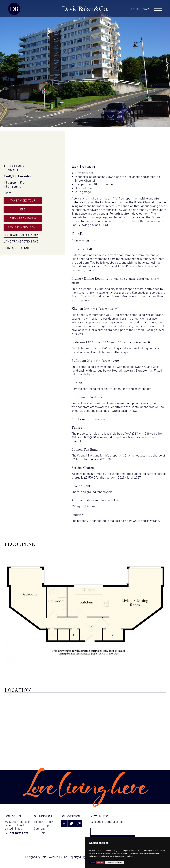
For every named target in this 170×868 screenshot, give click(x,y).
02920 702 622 (140, 9)
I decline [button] (100, 862)
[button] (72, 123)
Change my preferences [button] (115, 862)
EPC (23, 209)
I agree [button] (92, 862)
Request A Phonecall (23, 227)
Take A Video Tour (23, 200)
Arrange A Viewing (23, 218)
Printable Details (18, 248)
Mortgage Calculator (21, 235)
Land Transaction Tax (21, 241)
